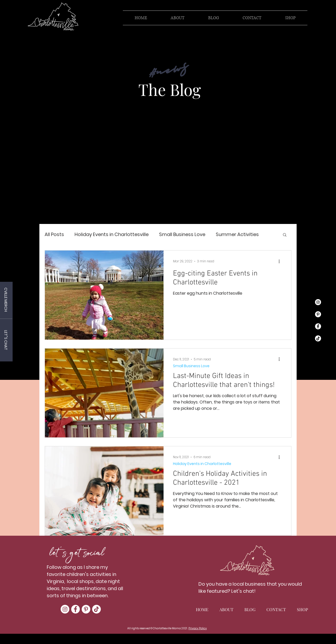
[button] (285, 235)
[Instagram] (318, 302)
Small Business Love (182, 234)
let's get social (77, 554)
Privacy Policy (198, 628)
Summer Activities (237, 234)
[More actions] (281, 261)
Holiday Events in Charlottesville (112, 234)
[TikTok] (318, 338)
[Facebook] (318, 326)
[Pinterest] (318, 314)
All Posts (54, 234)
